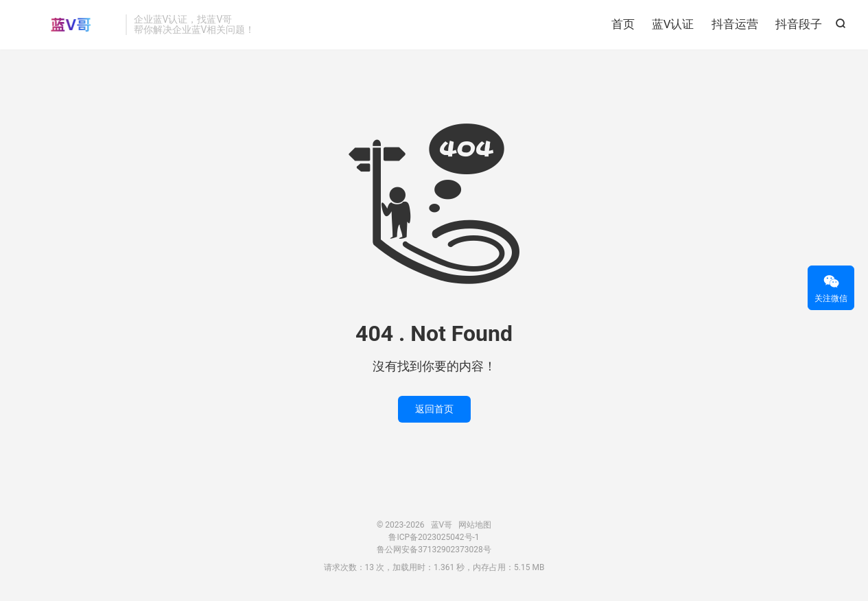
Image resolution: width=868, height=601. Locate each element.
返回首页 (434, 409)
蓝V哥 (71, 25)
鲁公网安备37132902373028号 (434, 550)
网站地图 (475, 525)
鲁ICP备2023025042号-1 (434, 537)
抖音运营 (735, 24)
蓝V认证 (673, 24)
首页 (623, 24)
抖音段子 (799, 24)
